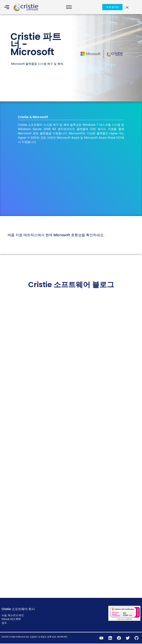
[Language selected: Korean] (127, 7)
